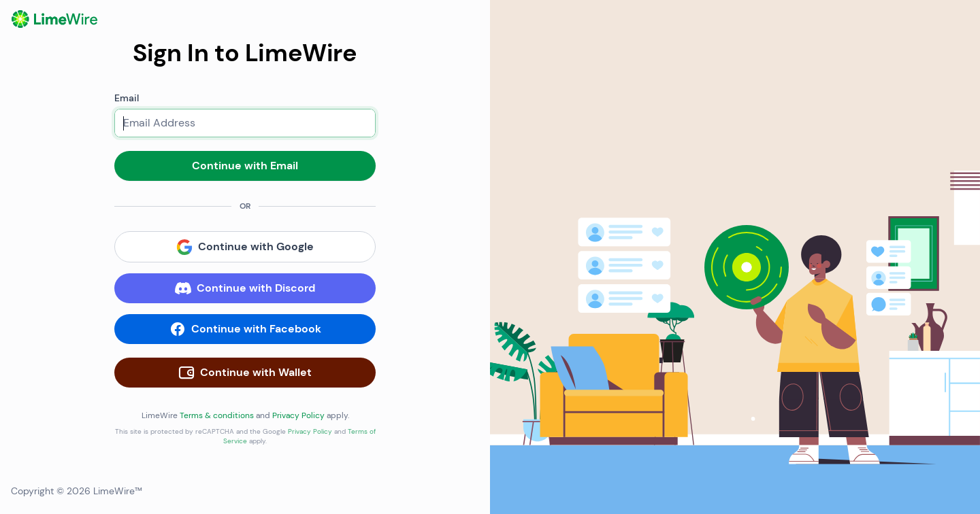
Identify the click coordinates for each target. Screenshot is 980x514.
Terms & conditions (217, 415)
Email (127, 98)
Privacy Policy (298, 415)
